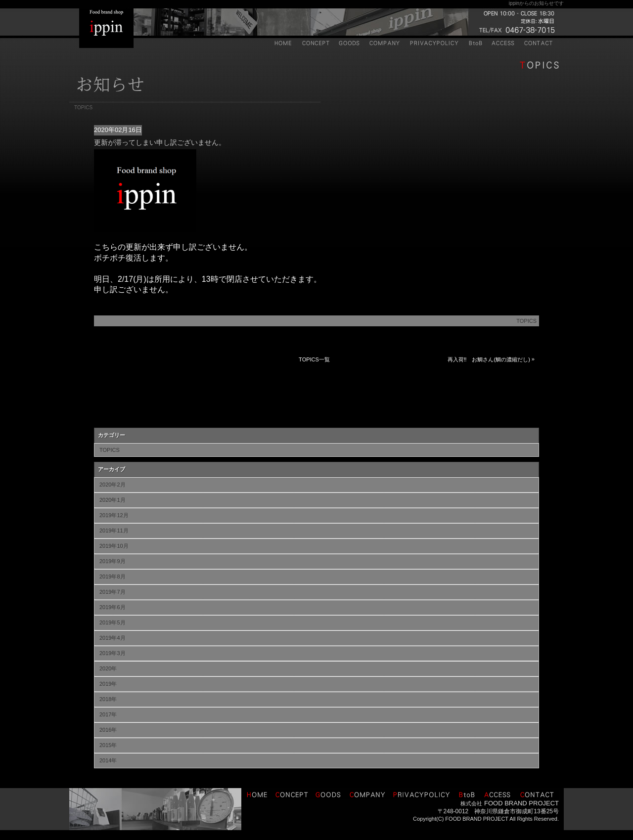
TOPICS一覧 (314, 359)
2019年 (108, 684)
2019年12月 (114, 515)
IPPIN (106, 28)
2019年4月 (113, 638)
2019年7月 (113, 592)
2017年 (108, 714)
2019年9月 (113, 561)
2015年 (108, 745)
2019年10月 (114, 546)
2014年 (108, 760)
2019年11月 (114, 531)
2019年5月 (113, 622)
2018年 (108, 699)
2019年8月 (113, 576)
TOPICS (526, 321)
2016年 (108, 730)
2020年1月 (113, 500)
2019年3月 (113, 653)
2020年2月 (113, 485)
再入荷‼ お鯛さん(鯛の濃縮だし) (489, 359)
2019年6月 (113, 607)
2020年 (108, 668)
